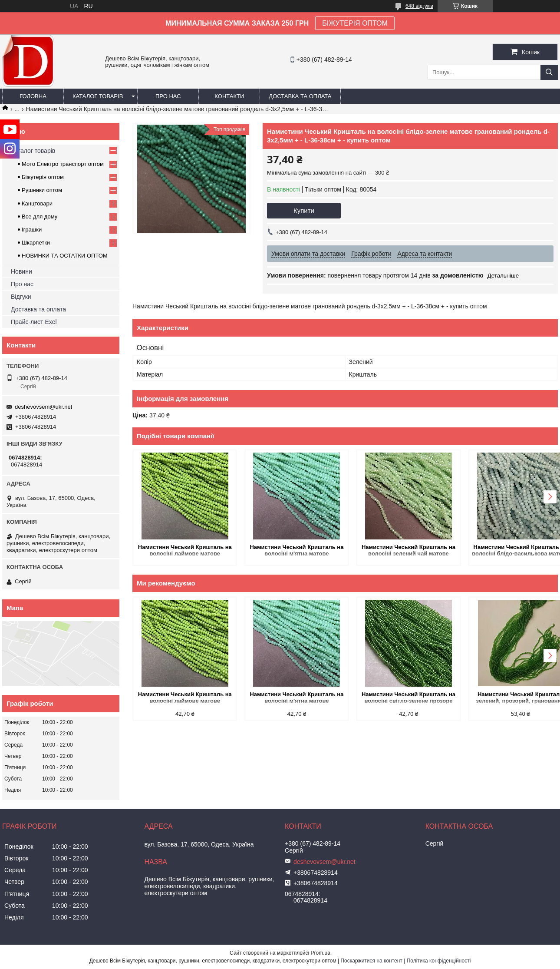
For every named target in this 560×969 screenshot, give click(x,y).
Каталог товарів (98, 96)
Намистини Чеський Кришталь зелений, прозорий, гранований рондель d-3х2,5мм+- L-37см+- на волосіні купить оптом (507, 698)
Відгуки (21, 297)
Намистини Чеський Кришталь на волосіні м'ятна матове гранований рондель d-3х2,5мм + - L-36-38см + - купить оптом (291, 551)
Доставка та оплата (300, 96)
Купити (304, 210)
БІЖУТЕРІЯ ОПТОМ (355, 23)
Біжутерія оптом (43, 177)
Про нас (168, 96)
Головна (33, 96)
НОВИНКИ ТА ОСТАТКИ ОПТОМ (65, 256)
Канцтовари (37, 203)
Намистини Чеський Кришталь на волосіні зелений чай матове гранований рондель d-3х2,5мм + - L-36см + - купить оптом (399, 551)
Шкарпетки (36, 243)
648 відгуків (419, 6)
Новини (21, 271)
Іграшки (32, 230)
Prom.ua (321, 953)
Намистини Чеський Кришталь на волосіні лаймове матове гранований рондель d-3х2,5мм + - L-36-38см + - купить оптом (183, 551)
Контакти (229, 96)
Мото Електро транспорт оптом (63, 164)
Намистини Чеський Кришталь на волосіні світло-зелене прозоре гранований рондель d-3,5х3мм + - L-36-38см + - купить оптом (399, 698)
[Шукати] (549, 72)
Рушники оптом (42, 190)
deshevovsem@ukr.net (43, 407)
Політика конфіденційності (439, 961)
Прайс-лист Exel (34, 322)
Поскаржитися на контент (371, 961)
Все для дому (40, 217)
